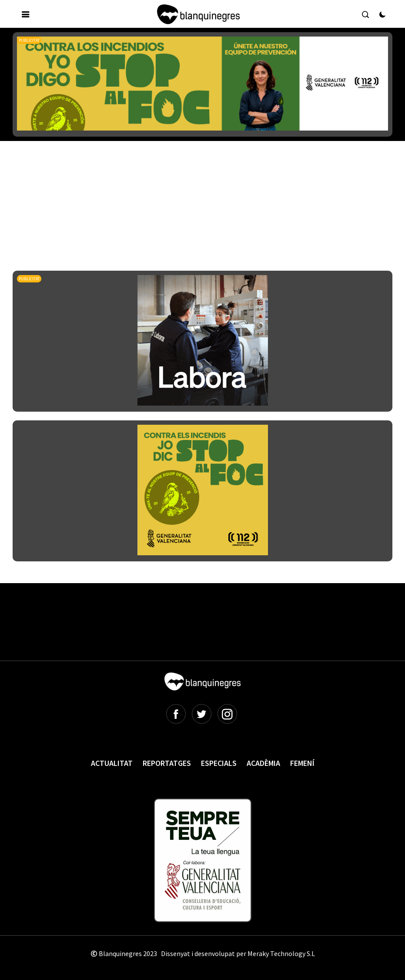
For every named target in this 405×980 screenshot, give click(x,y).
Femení (302, 763)
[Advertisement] (171, 182)
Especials (219, 763)
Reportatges (167, 763)
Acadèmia (263, 763)
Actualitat (112, 763)
